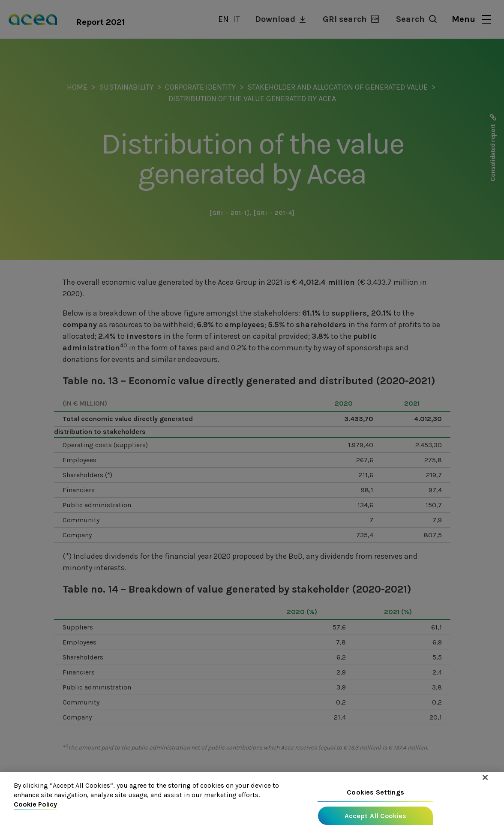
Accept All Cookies (376, 817)
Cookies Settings (375, 793)
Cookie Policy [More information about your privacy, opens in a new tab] (35, 805)
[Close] (485, 779)
